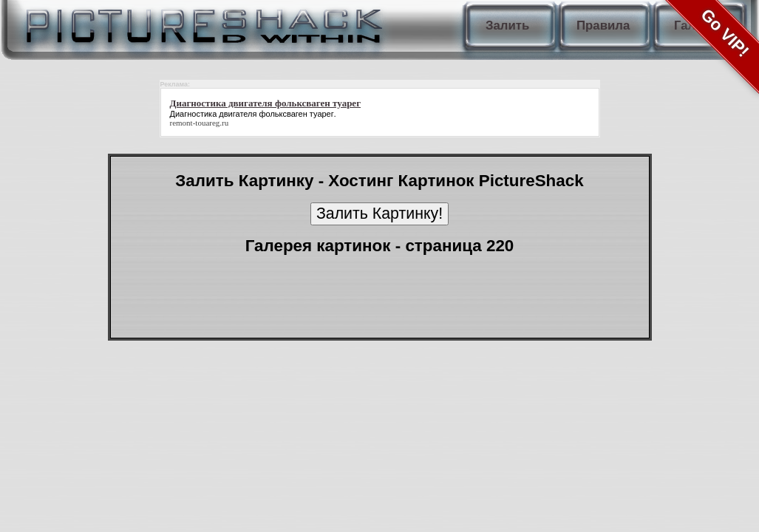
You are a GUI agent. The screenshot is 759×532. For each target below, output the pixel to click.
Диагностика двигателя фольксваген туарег (252, 114)
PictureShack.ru (201, 22)
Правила (603, 25)
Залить (507, 25)
